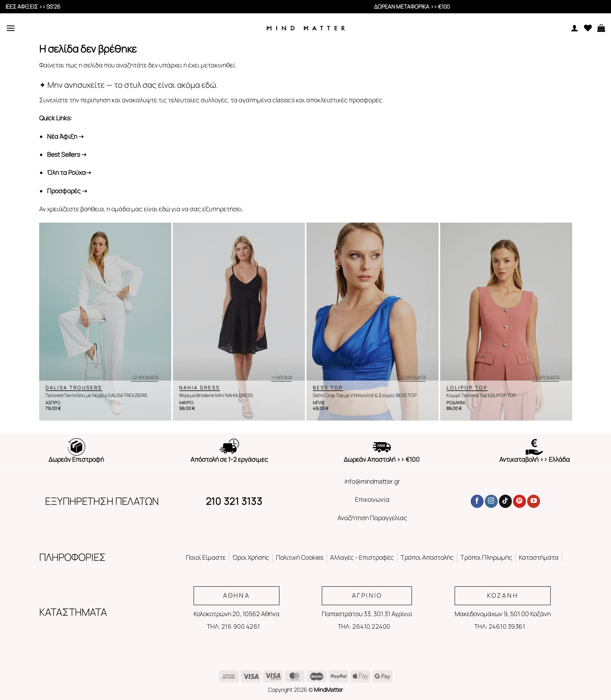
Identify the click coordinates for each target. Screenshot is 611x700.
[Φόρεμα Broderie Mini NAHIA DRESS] (239, 322)
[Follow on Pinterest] (519, 501)
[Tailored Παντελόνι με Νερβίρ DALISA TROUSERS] (105, 322)
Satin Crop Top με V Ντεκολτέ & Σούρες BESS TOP (365, 395)
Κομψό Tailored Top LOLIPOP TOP (481, 395)
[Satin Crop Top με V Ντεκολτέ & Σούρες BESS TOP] (373, 322)
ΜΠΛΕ (319, 403)
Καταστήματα (539, 557)
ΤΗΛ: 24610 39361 (500, 626)
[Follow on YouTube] (534, 501)
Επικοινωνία (372, 499)
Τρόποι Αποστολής (427, 557)
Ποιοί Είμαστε (206, 557)
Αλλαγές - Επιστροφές (362, 557)
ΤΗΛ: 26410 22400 (364, 626)
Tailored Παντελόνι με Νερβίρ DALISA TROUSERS (96, 395)
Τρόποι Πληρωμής (486, 557)
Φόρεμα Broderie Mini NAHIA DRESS (216, 395)
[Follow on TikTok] (505, 501)
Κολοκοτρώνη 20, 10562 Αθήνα (237, 614)
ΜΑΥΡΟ (186, 403)
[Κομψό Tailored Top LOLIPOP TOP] (506, 322)
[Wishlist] (588, 28)
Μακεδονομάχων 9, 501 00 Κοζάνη (503, 614)
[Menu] (11, 28)
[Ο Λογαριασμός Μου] (575, 28)
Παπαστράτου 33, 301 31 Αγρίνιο (367, 614)
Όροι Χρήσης (251, 557)
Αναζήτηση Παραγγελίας (372, 518)
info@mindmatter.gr (372, 481)
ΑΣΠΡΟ (53, 403)
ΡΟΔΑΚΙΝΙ (456, 403)
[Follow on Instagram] (491, 501)
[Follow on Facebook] (477, 501)
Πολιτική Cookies (300, 557)
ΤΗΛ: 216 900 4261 (234, 626)
